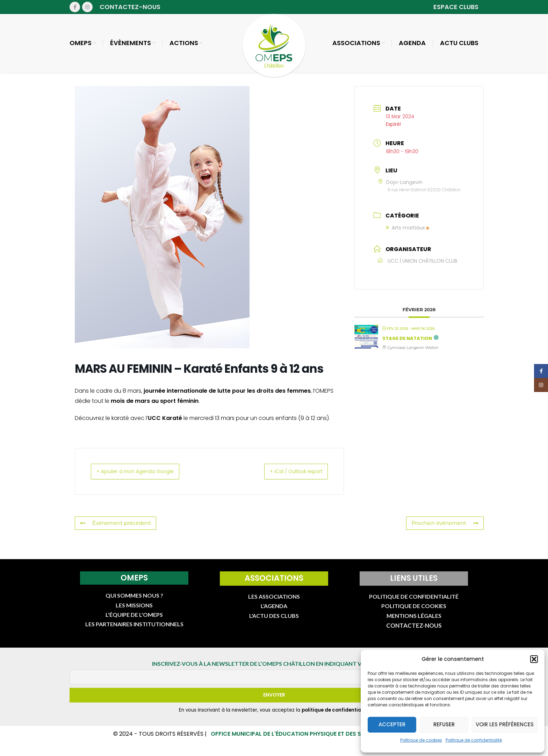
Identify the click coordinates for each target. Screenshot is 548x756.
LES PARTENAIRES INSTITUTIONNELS (134, 630)
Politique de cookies (421, 740)
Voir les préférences (505, 724)
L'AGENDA (274, 611)
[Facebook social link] (75, 7)
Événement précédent (114, 529)
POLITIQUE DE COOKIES (414, 611)
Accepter (392, 724)
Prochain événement (447, 529)
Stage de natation (407, 343)
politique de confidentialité (335, 715)
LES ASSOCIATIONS (274, 602)
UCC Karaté (165, 423)
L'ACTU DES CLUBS (274, 621)
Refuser (444, 724)
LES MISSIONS (134, 610)
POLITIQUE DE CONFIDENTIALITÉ (414, 602)
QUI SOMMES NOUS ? (134, 601)
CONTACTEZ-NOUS (414, 631)
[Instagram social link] (87, 7)
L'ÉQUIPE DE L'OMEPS (134, 620)
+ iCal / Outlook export (289, 476)
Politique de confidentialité (474, 740)
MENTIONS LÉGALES (414, 621)
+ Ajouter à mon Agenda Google (143, 476)
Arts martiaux (408, 233)
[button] (534, 659)
